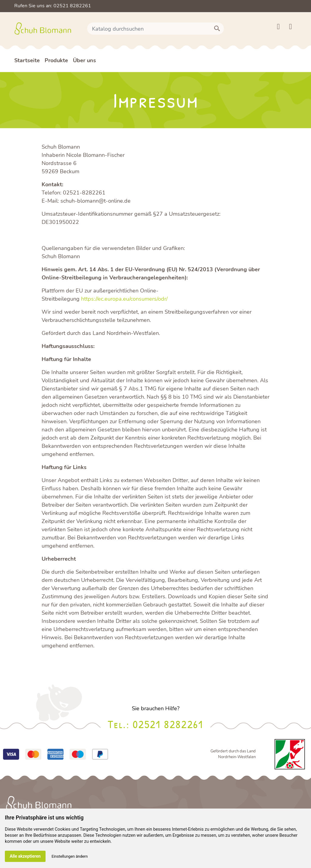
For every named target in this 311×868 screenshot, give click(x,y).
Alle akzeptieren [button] (25, 856)
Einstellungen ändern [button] (70, 856)
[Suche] (155, 29)
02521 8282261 (168, 724)
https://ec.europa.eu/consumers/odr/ (124, 299)
